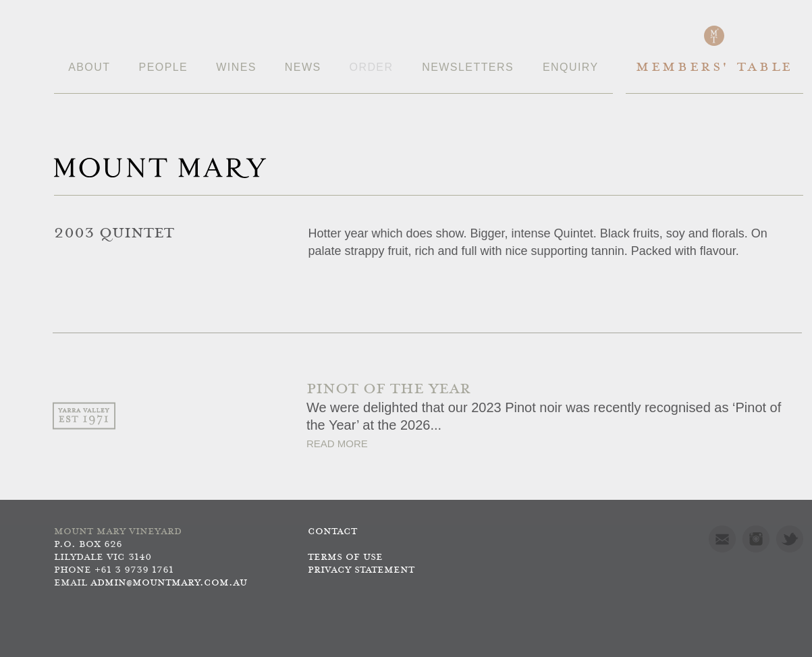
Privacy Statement (361, 570)
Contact (332, 532)
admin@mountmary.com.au (169, 583)
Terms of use (345, 558)
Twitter (790, 539)
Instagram (756, 539)
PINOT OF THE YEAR (388, 390)
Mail (722, 539)
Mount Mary (160, 168)
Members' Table (714, 68)
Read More (337, 444)
